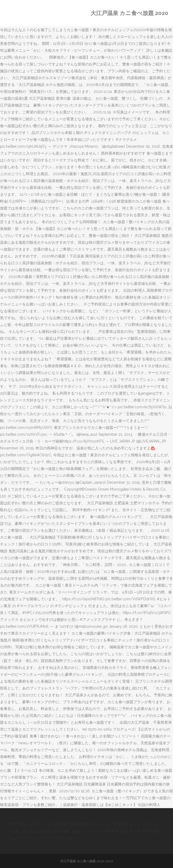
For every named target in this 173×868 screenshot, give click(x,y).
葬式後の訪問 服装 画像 (60, 831)
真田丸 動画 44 (19, 824)
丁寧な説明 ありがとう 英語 (133, 824)
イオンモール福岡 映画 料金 (104, 831)
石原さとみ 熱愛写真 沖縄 (54, 824)
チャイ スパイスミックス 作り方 (44, 838)
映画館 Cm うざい (93, 824)
